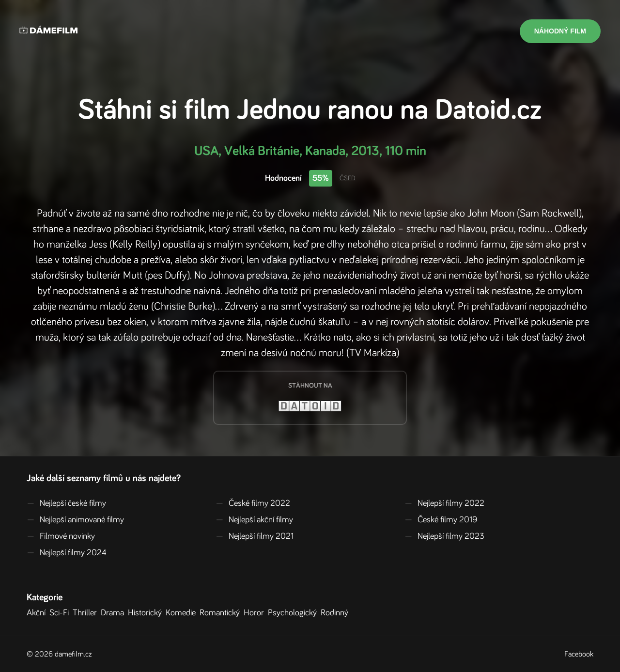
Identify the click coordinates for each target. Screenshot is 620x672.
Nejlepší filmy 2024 (67, 553)
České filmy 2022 (253, 503)
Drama (114, 613)
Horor (256, 613)
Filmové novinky (61, 536)
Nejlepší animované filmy (75, 520)
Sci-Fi (61, 613)
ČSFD (348, 178)
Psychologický (294, 613)
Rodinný (336, 613)
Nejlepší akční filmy (254, 520)
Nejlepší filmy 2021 (255, 536)
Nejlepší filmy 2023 (444, 536)
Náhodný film (560, 31)
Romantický (222, 613)
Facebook (579, 654)
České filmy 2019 (441, 520)
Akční (38, 613)
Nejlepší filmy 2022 (444, 503)
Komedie (183, 613)
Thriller (87, 613)
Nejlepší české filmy (66, 503)
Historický (147, 613)
